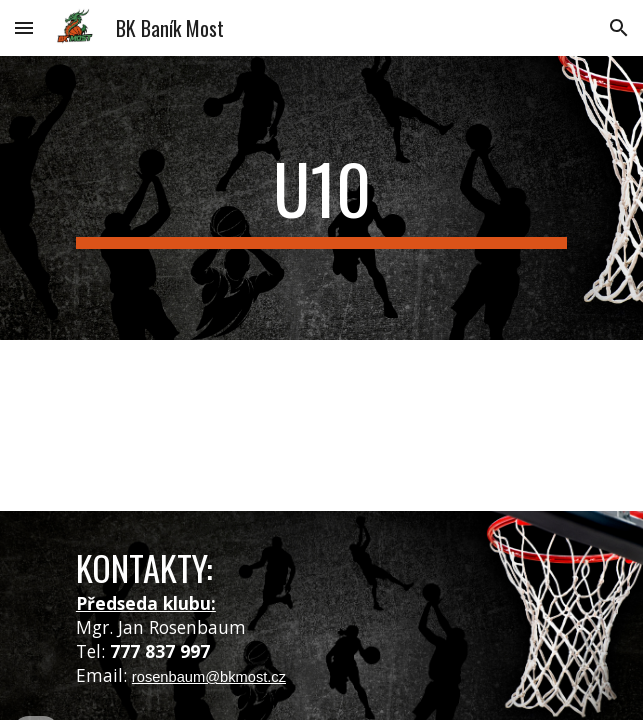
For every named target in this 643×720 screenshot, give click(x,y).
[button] (24, 27)
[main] (321, 198)
